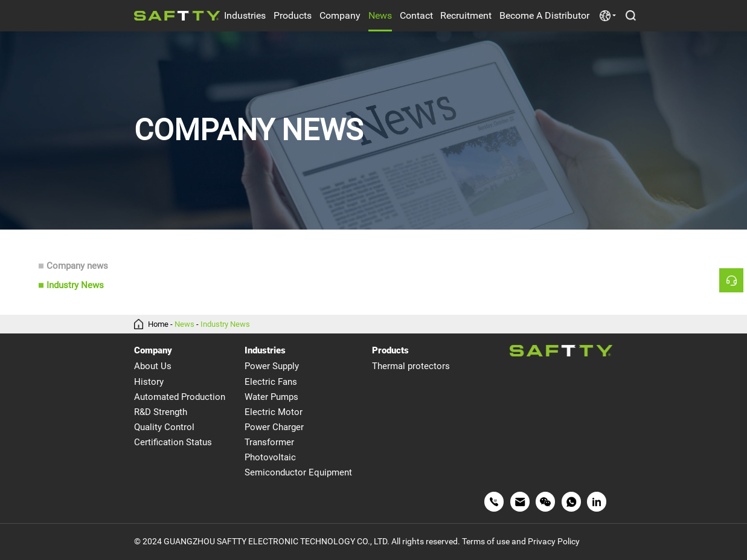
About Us (153, 366)
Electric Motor (274, 412)
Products (293, 15)
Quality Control (164, 427)
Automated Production (180, 397)
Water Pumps (271, 397)
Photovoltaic (270, 457)
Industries (245, 15)
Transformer (269, 442)
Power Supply (272, 366)
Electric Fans (271, 382)
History (149, 382)
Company (340, 15)
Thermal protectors (411, 366)
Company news (77, 266)
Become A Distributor (544, 15)
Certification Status (173, 442)
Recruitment (466, 15)
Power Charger (274, 427)
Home (158, 324)
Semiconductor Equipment (298, 472)
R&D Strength (161, 412)
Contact (416, 15)
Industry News (75, 285)
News (380, 15)
